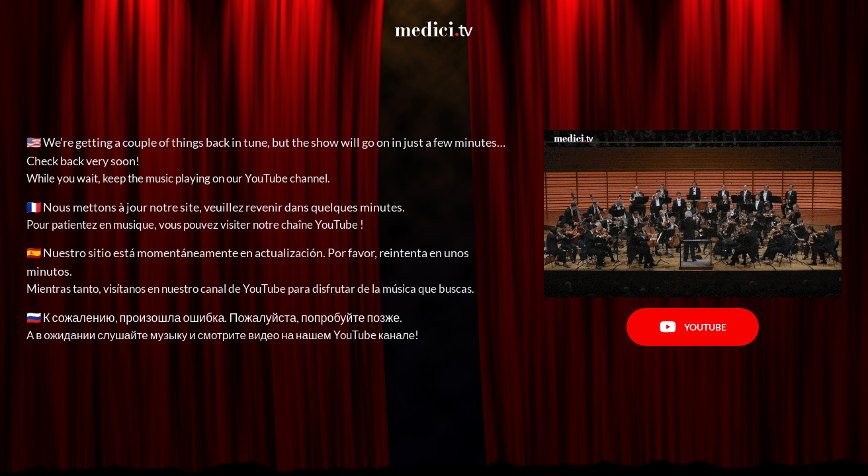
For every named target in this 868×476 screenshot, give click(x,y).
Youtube (693, 327)
